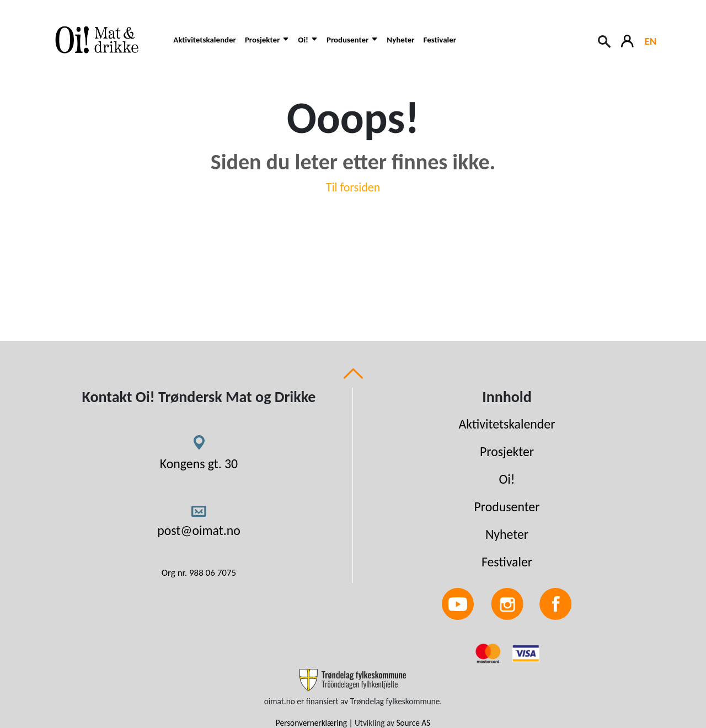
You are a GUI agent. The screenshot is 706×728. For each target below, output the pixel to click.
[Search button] (605, 40)
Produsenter (507, 507)
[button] (267, 45)
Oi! (507, 479)
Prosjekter (507, 451)
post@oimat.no (199, 530)
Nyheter (400, 40)
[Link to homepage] (104, 40)
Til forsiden (353, 187)
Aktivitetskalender (205, 40)
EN (651, 41)
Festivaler (440, 40)
